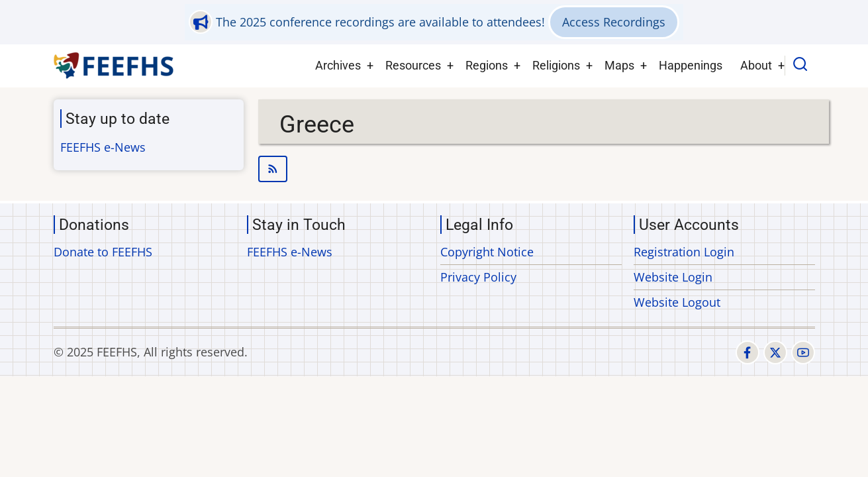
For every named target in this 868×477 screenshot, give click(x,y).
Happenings (691, 65)
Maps (619, 65)
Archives (338, 65)
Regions (487, 65)
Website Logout (677, 302)
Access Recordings (614, 22)
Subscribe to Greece (544, 169)
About (756, 65)
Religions (556, 65)
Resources (413, 65)
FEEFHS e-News (103, 147)
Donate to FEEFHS (103, 252)
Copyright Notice (487, 252)
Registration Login (684, 252)
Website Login (673, 277)
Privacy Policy (478, 277)
